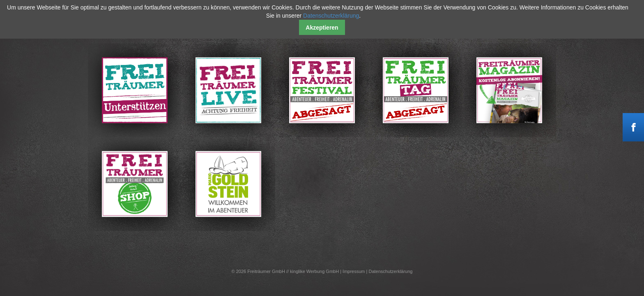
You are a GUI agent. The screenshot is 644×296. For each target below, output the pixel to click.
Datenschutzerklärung (390, 271)
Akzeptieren (322, 28)
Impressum (354, 271)
